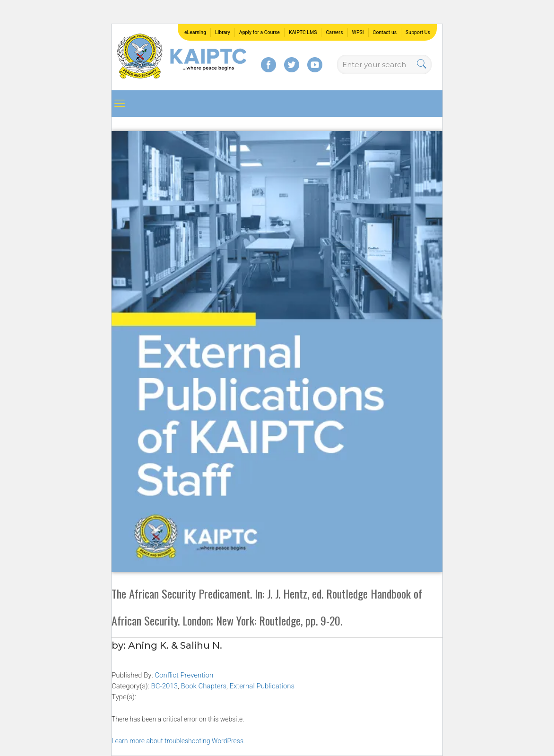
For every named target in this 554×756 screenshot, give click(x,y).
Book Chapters (204, 686)
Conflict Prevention (184, 675)
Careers (334, 32)
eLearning (195, 32)
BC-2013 (164, 686)
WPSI (358, 32)
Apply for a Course (260, 32)
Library (223, 32)
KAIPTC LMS (303, 32)
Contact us (385, 32)
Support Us (418, 32)
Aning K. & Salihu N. (175, 645)
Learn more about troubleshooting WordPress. (178, 741)
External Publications (262, 686)
